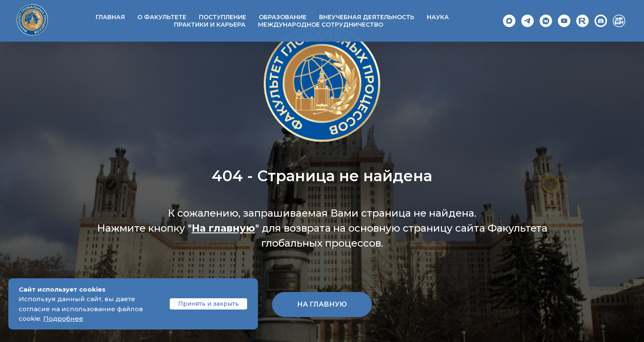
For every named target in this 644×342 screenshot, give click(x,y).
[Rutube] (582, 21)
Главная (110, 17)
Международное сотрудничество (321, 25)
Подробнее (63, 318)
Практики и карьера (210, 25)
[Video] (619, 21)
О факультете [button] (162, 17)
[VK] (546, 21)
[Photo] (601, 21)
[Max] (509, 21)
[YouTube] (564, 21)
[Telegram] (528, 21)
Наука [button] (438, 17)
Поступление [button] (223, 17)
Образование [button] (283, 17)
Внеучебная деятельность (367, 17)
